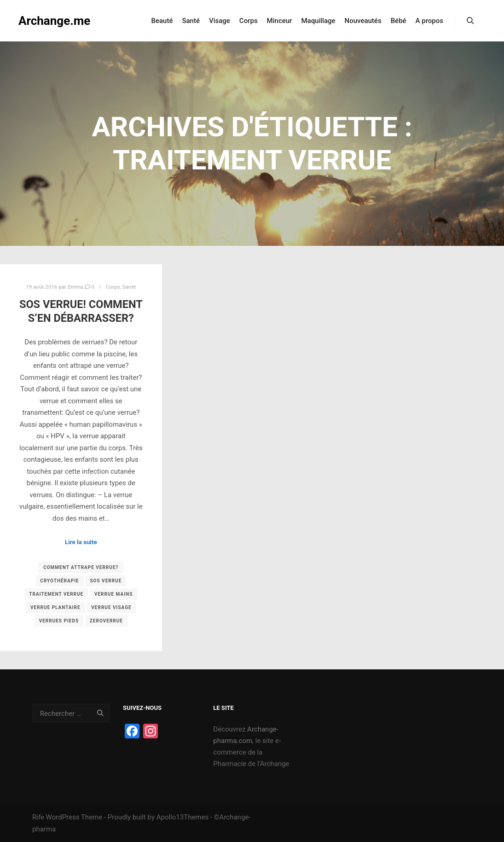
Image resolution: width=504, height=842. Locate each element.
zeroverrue (106, 621)
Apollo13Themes (183, 817)
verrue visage (111, 607)
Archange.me (54, 21)
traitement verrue (56, 594)
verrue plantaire (55, 607)
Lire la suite (81, 542)
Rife (38, 817)
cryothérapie (59, 581)
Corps (113, 287)
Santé (129, 287)
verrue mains (113, 594)
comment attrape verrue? (81, 567)
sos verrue (106, 581)
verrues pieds (59, 621)
